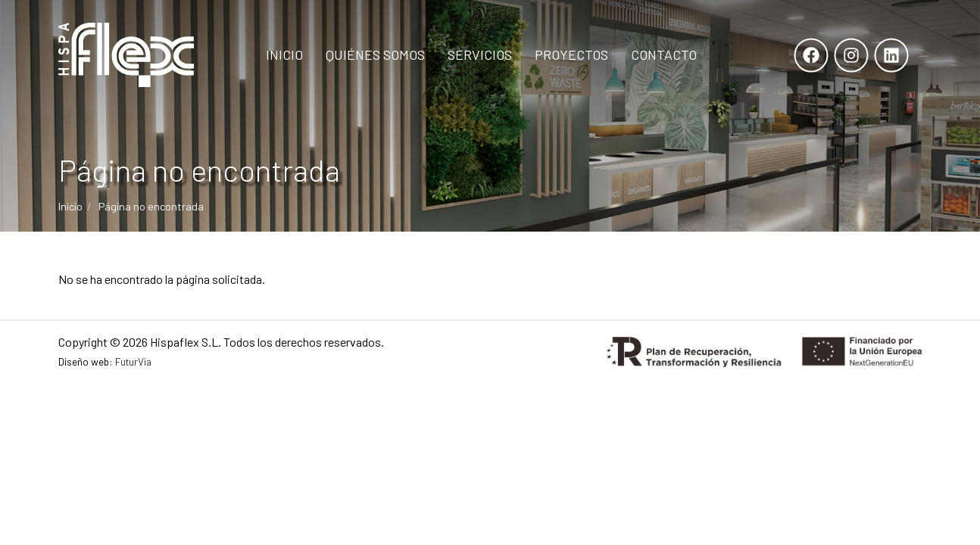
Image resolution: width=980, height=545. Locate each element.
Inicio (284, 54)
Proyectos (571, 54)
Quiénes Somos (375, 54)
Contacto (664, 54)
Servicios (480, 54)
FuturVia (133, 361)
